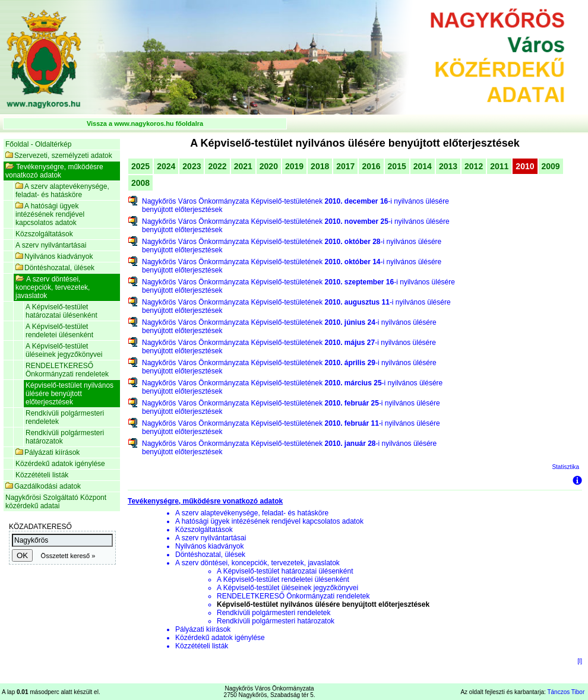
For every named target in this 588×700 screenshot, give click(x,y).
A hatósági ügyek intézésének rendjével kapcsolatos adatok (50, 214)
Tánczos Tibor (566, 692)
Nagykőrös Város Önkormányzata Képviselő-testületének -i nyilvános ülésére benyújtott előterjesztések (295, 205)
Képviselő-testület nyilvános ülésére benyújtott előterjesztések (69, 394)
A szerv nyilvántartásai (51, 245)
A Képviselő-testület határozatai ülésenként (61, 311)
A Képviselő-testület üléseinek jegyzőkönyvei (64, 350)
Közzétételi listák (42, 475)
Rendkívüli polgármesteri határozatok (65, 437)
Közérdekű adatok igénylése (60, 464)
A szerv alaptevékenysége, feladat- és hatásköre (62, 191)
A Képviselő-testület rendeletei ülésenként (59, 331)
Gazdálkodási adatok (43, 486)
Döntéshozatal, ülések (55, 268)
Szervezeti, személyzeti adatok (59, 156)
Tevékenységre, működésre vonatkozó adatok (54, 171)
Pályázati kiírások (48, 452)
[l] (580, 661)
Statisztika (565, 467)
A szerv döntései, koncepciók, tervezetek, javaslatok (53, 287)
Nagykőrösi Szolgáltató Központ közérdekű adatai (56, 502)
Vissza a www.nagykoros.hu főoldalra (145, 123)
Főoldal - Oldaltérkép (38, 144)
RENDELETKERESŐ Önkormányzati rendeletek (67, 370)
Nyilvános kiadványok (54, 256)
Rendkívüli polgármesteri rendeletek (65, 417)
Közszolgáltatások (44, 234)
